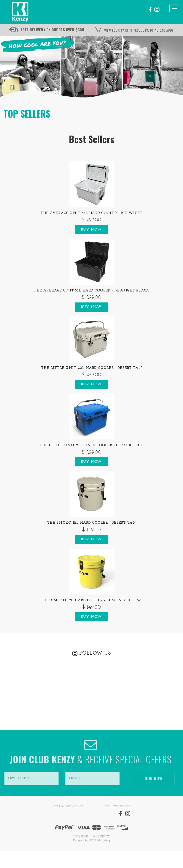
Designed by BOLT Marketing (91, 842)
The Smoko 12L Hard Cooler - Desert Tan (92, 523)
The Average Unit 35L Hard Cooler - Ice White (91, 213)
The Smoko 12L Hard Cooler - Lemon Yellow (91, 600)
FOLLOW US (95, 653)
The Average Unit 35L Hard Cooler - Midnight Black (91, 291)
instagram (157, 9)
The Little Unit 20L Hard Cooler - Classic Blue (91, 445)
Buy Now (91, 230)
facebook (150, 9)
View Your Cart (139, 30)
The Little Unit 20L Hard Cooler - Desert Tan (92, 368)
